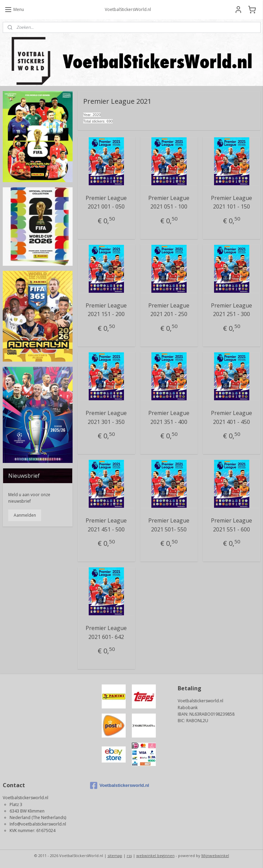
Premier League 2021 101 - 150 (232, 202)
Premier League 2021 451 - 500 (107, 525)
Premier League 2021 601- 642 (107, 632)
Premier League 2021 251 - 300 (232, 310)
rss (129, 856)
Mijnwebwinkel (215, 856)
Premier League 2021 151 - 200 (107, 310)
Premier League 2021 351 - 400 (169, 417)
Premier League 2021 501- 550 (169, 525)
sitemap (115, 856)
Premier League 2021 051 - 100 (169, 202)
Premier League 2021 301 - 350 (107, 417)
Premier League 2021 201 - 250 (169, 310)
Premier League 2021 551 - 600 (232, 525)
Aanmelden (25, 515)
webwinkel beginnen (155, 856)
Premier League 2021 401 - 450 (232, 417)
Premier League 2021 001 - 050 (107, 202)
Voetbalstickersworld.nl (120, 785)
